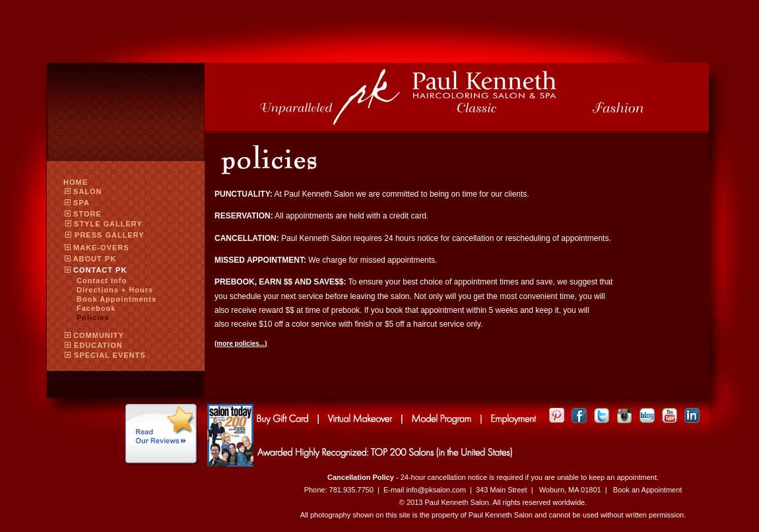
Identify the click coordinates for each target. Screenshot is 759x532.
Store (86, 214)
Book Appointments (116, 299)
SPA (82, 203)
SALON (83, 191)
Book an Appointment (648, 490)
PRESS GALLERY (110, 235)
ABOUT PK (93, 259)
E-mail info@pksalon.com (425, 490)
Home (76, 182)
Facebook (96, 308)
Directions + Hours (115, 290)
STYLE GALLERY (104, 224)
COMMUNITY (97, 335)
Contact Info (102, 281)
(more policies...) (241, 344)
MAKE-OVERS (101, 248)
